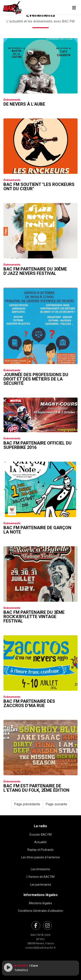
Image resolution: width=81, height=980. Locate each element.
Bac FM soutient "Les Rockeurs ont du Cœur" (39, 187)
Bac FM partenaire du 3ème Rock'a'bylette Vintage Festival (34, 617)
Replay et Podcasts (40, 850)
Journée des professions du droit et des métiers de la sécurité (36, 379)
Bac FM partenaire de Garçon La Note (37, 530)
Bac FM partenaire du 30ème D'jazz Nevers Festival (35, 271)
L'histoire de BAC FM (40, 877)
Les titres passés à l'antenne (40, 857)
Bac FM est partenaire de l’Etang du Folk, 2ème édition (36, 788)
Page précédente (27, 804)
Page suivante (56, 804)
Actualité (40, 842)
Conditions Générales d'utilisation (40, 911)
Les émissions (40, 869)
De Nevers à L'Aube (24, 104)
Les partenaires (41, 885)
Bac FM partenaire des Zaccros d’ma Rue (29, 703)
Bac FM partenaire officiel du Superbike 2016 (37, 445)
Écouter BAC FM (41, 835)
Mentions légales (40, 903)
